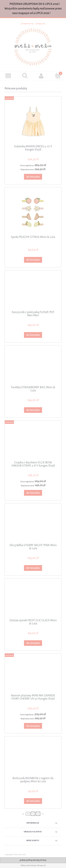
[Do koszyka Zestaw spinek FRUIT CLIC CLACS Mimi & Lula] (33, 643)
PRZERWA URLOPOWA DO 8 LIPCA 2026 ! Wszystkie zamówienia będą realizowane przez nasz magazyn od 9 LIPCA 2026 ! (33, 9)
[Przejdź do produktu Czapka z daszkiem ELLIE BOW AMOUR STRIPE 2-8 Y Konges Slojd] (33, 442)
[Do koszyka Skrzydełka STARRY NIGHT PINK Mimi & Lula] (33, 568)
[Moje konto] (41, 76)
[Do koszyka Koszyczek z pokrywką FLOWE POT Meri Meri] (33, 335)
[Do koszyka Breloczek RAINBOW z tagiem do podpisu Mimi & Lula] (33, 801)
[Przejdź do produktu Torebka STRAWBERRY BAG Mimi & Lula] (33, 367)
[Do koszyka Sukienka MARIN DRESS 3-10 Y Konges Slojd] (33, 177)
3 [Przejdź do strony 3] (38, 814)
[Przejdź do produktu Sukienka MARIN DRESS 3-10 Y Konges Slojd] (33, 122)
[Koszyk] (58, 76)
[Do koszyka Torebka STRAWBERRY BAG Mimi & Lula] (33, 410)
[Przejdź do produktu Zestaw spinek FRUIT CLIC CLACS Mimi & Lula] (33, 600)
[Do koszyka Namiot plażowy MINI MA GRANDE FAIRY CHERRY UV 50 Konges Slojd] (33, 726)
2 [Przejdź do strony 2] (33, 814)
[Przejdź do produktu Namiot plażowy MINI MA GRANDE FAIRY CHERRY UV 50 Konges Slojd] (33, 675)
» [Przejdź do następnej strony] (43, 814)
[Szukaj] (25, 76)
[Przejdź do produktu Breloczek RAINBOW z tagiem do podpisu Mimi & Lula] (33, 758)
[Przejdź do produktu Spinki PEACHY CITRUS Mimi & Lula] (33, 213)
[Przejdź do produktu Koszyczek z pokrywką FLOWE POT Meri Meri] (33, 291)
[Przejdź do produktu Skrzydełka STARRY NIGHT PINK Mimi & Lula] (33, 525)
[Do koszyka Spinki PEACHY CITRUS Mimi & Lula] (33, 260)
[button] (8, 76)
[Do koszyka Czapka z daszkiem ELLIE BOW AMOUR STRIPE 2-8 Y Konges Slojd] (33, 493)
